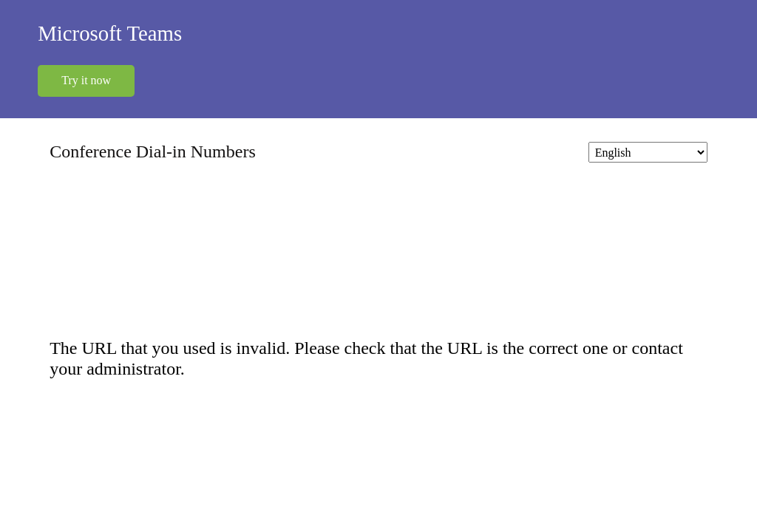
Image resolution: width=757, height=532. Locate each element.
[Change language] (648, 152)
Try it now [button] (86, 80)
